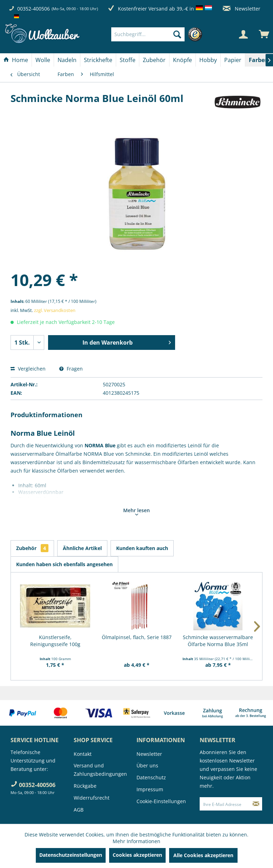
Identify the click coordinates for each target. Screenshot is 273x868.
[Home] (16, 60)
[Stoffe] (128, 60)
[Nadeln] (67, 60)
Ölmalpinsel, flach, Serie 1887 (137, 637)
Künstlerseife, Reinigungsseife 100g (55, 641)
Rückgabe (85, 786)
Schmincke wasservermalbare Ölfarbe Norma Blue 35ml (218, 641)
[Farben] (259, 60)
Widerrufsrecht (92, 798)
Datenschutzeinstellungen (71, 855)
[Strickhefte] (98, 60)
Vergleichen (28, 369)
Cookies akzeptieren (137, 855)
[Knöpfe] (182, 60)
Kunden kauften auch (142, 548)
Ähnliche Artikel (82, 548)
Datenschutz (151, 777)
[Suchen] (177, 34)
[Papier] (233, 60)
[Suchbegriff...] (148, 34)
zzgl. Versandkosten (55, 310)
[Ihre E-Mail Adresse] (225, 804)
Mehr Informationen (136, 841)
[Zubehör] (154, 60)
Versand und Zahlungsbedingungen (100, 770)
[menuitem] (158, 34)
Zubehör (32, 548)
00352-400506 (34, 9)
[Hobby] (208, 60)
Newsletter (242, 9)
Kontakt (83, 754)
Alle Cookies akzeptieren (203, 855)
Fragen (71, 369)
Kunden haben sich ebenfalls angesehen (64, 564)
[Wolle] (43, 60)
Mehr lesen (136, 511)
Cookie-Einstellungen (161, 801)
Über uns (147, 765)
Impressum (150, 789)
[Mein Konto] (243, 34)
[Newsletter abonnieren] (256, 804)
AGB (79, 810)
